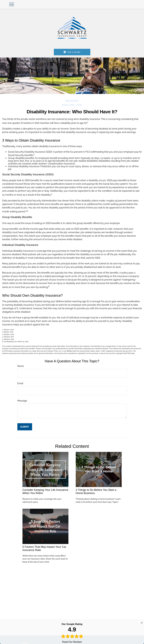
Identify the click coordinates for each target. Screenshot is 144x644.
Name (21, 366)
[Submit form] (25, 427)
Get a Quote (72, 52)
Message (22, 401)
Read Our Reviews (72, 633)
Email (20, 383)
